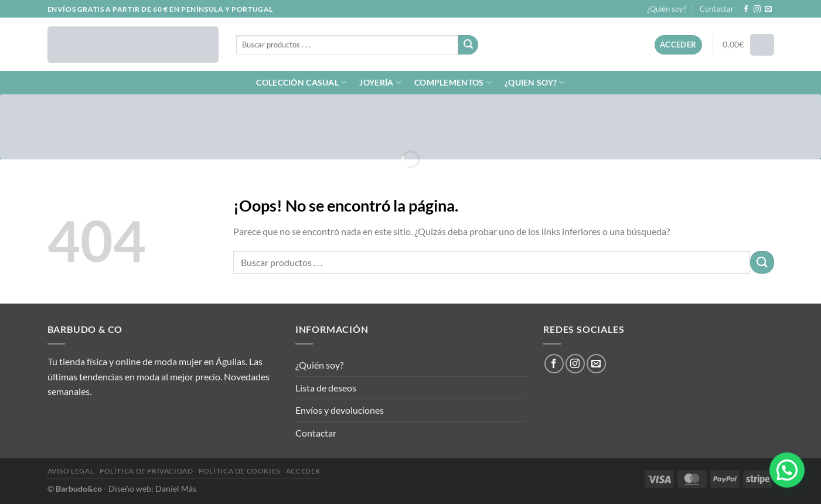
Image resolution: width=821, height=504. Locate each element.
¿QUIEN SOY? (535, 82)
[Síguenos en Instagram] (757, 9)
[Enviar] (468, 45)
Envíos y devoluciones (340, 410)
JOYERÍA (380, 82)
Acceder (303, 471)
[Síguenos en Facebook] (746, 9)
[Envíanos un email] (768, 9)
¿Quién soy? (667, 9)
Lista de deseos (326, 388)
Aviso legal (71, 471)
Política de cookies (239, 471)
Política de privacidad (146, 471)
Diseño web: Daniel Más (152, 488)
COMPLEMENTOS (453, 82)
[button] (787, 470)
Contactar (717, 9)
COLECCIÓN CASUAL (301, 82)
